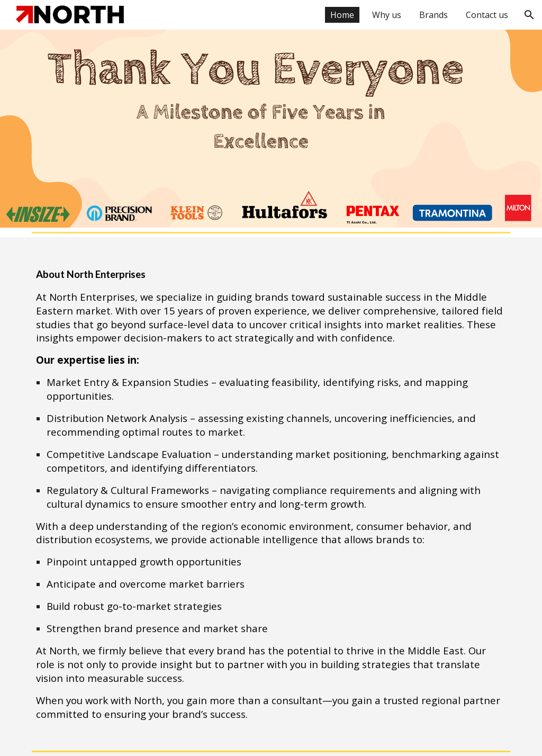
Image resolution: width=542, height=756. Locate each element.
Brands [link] (433, 15)
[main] (271, 492)
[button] (529, 15)
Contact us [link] (487, 15)
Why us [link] (387, 15)
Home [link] (342, 15)
